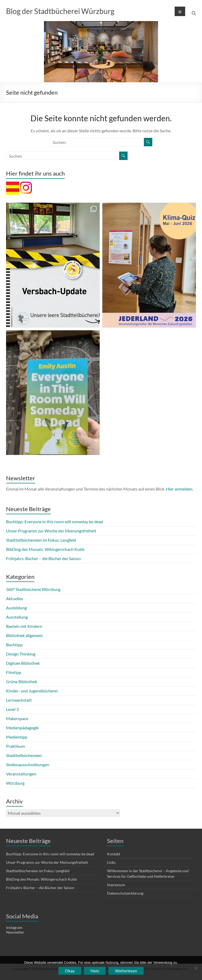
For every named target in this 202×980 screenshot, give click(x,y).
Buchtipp (14, 645)
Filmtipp (14, 672)
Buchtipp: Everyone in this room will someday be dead (55, 521)
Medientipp (17, 737)
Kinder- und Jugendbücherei (32, 691)
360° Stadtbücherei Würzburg (33, 589)
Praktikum (16, 746)
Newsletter (15, 932)
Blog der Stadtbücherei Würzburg (60, 11)
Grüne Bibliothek (22, 681)
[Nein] (195, 968)
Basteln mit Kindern (24, 626)
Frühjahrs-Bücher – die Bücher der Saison (43, 558)
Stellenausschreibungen (28, 765)
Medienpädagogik (22, 728)
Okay (70, 971)
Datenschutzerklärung (125, 893)
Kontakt (114, 854)
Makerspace (17, 718)
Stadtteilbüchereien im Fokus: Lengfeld (41, 540)
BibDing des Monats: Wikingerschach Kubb (45, 549)
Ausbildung (16, 608)
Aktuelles (15, 598)
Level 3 (12, 709)
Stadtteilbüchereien (24, 755)
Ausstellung (17, 617)
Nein (95, 971)
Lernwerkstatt (19, 700)
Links (111, 862)
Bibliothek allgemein (24, 635)
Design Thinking (21, 654)
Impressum (116, 885)
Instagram (14, 927)
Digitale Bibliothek (23, 663)
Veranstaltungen (21, 774)
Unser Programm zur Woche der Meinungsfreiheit (51, 531)
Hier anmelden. (180, 489)
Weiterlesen (126, 971)
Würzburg (15, 783)
